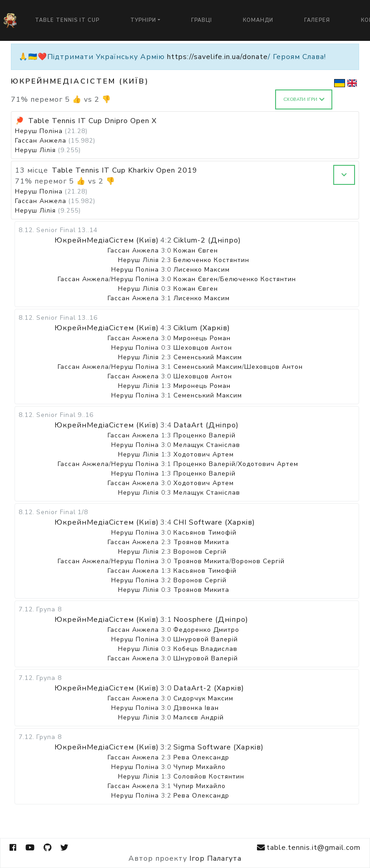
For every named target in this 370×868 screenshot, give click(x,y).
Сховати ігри (304, 99)
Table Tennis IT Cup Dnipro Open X (92, 121)
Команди (258, 20)
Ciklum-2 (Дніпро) (207, 240)
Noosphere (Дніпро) (211, 620)
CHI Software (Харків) (214, 522)
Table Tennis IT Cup (67, 20)
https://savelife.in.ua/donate (217, 57)
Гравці (202, 20)
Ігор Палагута (215, 858)
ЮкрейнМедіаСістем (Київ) (107, 240)
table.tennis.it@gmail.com (309, 848)
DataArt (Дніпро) (206, 425)
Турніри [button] (143, 20)
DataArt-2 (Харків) (209, 688)
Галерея (317, 20)
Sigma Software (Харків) (219, 747)
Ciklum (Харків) (202, 328)
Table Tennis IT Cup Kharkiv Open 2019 (125, 170)
